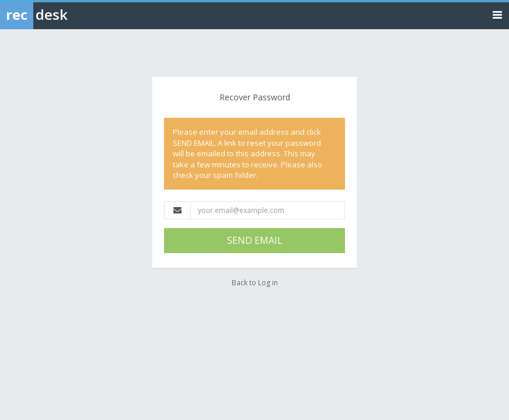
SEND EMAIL (255, 240)
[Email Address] (268, 210)
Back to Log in (255, 283)
